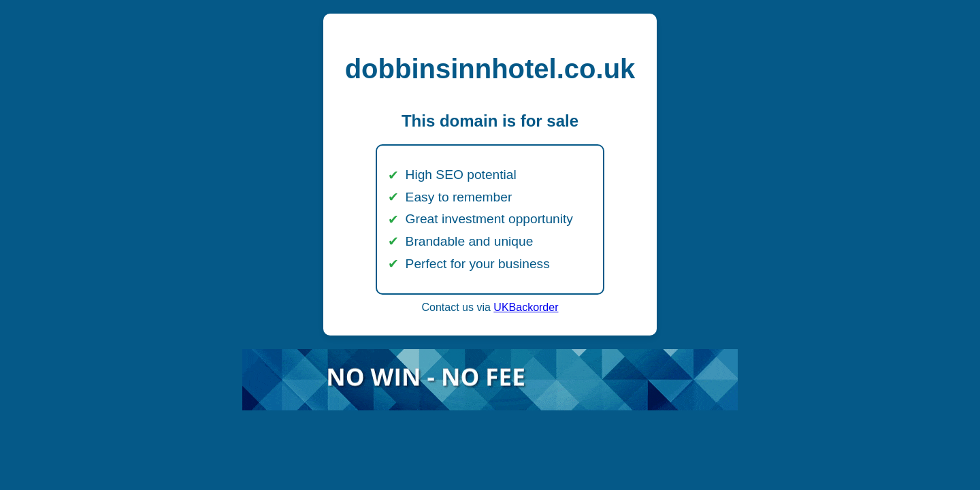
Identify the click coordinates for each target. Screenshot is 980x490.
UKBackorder (526, 307)
